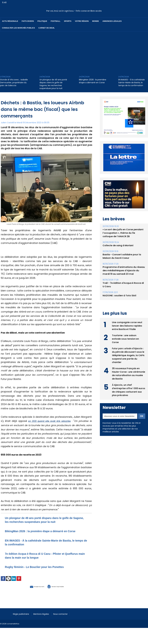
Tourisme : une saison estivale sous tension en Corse (126, 345)
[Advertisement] (74, 52)
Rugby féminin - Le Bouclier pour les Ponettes (41, 571)
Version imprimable (61, 590)
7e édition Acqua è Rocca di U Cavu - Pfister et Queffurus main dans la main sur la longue (41, 559)
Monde (95, 21)
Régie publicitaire (22, 618)
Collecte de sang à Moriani (118, 252)
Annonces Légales (112, 21)
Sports (68, 21)
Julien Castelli (8, 122)
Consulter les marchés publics (18, 28)
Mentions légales (45, 618)
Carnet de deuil (46, 28)
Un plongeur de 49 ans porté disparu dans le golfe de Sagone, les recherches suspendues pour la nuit (53, 84)
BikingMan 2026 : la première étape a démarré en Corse (93, 81)
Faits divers (28, 21)
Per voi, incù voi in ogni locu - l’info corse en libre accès (74, 11)
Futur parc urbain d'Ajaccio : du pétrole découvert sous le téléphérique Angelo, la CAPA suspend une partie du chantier (128, 361)
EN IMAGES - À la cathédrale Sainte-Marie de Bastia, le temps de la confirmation (131, 83)
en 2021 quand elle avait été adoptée (50, 421)
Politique (42, 21)
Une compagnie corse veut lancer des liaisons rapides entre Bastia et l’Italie (127, 332)
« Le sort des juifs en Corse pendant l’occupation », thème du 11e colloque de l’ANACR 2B (123, 239)
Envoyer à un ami (31, 590)
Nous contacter (66, 618)
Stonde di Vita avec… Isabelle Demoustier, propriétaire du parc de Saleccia (14, 83)
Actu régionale (10, 21)
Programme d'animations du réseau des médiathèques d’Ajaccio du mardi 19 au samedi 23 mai (123, 277)
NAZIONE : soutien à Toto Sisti (119, 302)
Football (55, 21)
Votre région (82, 21)
